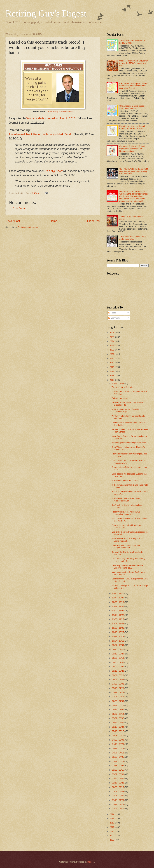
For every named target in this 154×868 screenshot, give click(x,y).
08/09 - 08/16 (118, 675)
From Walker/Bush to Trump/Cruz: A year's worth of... (128, 540)
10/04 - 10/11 (118, 641)
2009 (112, 836)
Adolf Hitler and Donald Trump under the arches (133, 238)
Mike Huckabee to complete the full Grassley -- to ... (127, 404)
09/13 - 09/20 (118, 654)
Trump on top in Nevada (122, 387)
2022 (112, 350)
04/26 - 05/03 (118, 740)
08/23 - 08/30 (118, 667)
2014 (112, 814)
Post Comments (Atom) (28, 227)
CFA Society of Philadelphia (60, 112)
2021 (112, 354)
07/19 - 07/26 (118, 688)
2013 (112, 818)
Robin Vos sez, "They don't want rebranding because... (126, 513)
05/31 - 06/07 (118, 718)
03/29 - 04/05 (118, 757)
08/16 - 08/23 (118, 671)
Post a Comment (20, 208)
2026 (112, 333)
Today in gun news (120, 398)
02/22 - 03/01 (118, 779)
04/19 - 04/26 (118, 744)
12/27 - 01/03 (118, 384)
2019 (112, 363)
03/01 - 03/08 (118, 774)
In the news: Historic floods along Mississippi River (126, 499)
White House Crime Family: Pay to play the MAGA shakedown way (133, 63)
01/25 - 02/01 (118, 796)
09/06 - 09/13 (118, 658)
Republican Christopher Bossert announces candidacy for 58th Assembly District (133, 86)
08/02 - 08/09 (118, 679)
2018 (112, 367)
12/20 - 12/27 (118, 593)
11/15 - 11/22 (118, 615)
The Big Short (54, 171)
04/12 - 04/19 (118, 748)
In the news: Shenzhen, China (125, 481)
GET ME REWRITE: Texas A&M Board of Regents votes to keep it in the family (134, 171)
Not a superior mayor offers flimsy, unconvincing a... (127, 410)
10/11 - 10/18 (118, 636)
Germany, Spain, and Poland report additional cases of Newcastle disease (132, 149)
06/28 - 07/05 (118, 701)
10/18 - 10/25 (118, 632)
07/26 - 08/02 (118, 684)
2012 (112, 823)
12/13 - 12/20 (118, 598)
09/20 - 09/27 (118, 649)
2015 (112, 380)
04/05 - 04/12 (118, 753)
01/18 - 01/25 (118, 800)
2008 (112, 840)
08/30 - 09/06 (118, 662)
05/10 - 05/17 (118, 731)
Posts (112, 313)
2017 (112, 371)
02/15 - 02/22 (118, 783)
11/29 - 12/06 (118, 606)
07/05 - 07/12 (118, 697)
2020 (112, 359)
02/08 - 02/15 (118, 787)
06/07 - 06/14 (118, 714)
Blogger (91, 862)
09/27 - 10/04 (118, 645)
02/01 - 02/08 (118, 792)
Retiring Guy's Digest (46, 13)
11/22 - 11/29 (118, 611)
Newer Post (13, 221)
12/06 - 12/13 (118, 602)
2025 (112, 337)
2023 (112, 346)
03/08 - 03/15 (118, 770)
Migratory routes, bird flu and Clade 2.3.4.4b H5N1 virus (132, 127)
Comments (114, 318)
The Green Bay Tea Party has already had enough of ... (128, 560)
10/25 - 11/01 (118, 628)
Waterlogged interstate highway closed (129, 443)
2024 (112, 341)
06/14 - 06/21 (118, 710)
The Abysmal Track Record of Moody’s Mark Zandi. (40, 134)
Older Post (94, 221)
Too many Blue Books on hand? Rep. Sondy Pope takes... (128, 567)
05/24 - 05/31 (118, 723)
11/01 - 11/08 (118, 624)
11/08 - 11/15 (118, 619)
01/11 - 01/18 (118, 804)
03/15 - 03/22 (118, 766)
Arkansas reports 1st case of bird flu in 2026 (132, 42)
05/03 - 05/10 (118, 735)
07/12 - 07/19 (118, 692)
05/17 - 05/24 (118, 727)
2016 (112, 376)
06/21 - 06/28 (118, 705)
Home (54, 221)
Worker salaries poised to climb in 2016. (51, 118)
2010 (112, 831)
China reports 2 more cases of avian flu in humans (133, 107)
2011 (112, 827)
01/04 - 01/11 (118, 809)
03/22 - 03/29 (118, 761)
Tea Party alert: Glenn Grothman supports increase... (126, 546)
